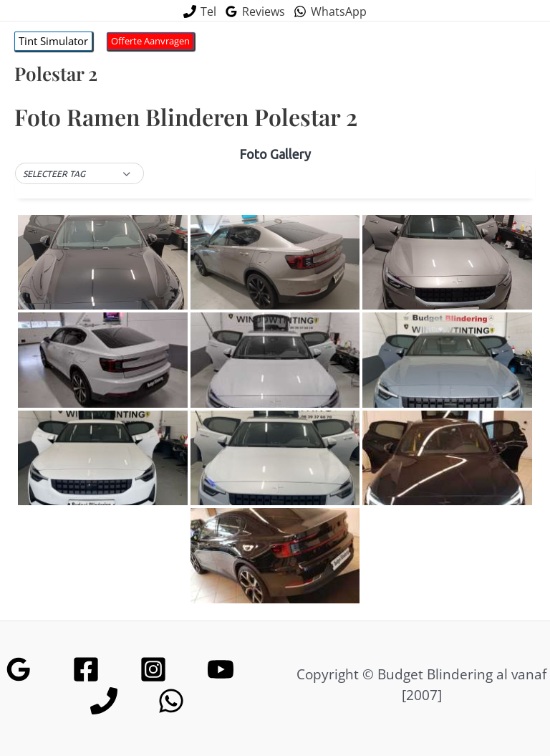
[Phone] (104, 701)
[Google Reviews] (19, 669)
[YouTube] (221, 669)
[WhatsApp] (330, 11)
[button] (53, 41)
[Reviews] (255, 11)
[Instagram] (153, 669)
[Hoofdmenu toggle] (500, 42)
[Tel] (200, 11)
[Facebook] (86, 669)
